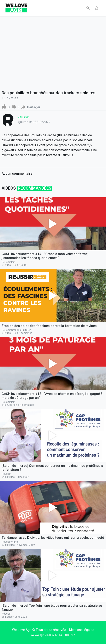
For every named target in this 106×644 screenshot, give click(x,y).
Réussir (23, 117)
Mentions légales (82, 630)
